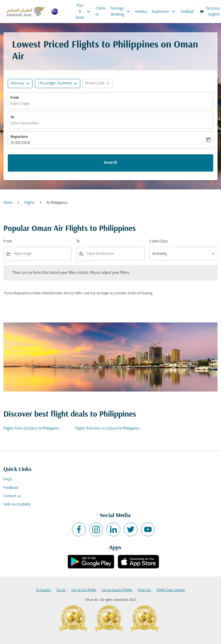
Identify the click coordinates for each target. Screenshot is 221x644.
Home (8, 203)
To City (61, 590)
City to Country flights (117, 590)
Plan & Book (85, 12)
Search (110, 163)
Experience (165, 12)
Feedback (11, 488)
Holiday (141, 12)
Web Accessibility (17, 505)
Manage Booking (122, 12)
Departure (19, 137)
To (12, 117)
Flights (29, 203)
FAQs (8, 479)
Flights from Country (171, 590)
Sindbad (187, 12)
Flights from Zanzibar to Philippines (32, 429)
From (15, 98)
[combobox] (41, 254)
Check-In (101, 12)
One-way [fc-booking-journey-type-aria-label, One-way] (17, 83)
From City (144, 590)
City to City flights (84, 590)
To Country (43, 590)
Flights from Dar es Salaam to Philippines (107, 429)
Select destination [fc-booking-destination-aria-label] (25, 123)
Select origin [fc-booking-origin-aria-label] (20, 104)
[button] (58, 83)
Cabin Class (159, 241)
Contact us (12, 496)
